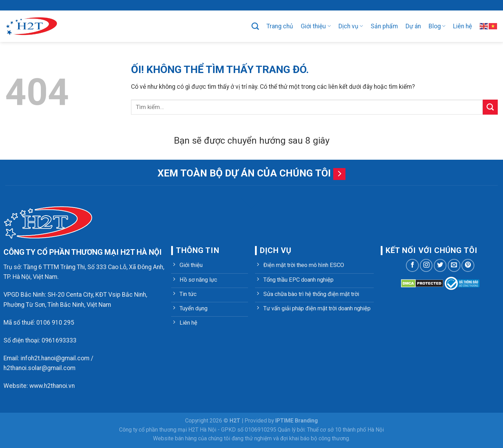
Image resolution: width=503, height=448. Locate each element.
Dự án (413, 26)
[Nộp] (490, 107)
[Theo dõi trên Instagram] (426, 265)
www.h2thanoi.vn (52, 386)
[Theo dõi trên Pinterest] (468, 265)
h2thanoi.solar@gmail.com (39, 368)
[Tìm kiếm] (255, 26)
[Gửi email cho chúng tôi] (454, 265)
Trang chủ (280, 26)
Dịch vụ (351, 26)
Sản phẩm (384, 26)
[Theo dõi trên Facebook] (412, 265)
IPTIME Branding (297, 421)
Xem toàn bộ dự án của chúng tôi (244, 173)
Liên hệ (462, 26)
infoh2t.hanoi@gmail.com (55, 358)
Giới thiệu (316, 26)
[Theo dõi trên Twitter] (440, 265)
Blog (437, 26)
